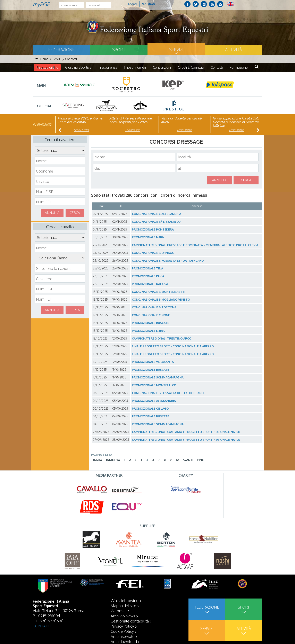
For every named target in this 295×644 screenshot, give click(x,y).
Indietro (113, 460)
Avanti (188, 460)
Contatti (217, 67)
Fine (200, 460)
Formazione (239, 67)
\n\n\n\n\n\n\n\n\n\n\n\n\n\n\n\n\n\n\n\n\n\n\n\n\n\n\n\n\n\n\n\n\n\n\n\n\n (60, 258)
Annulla (52, 213)
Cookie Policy (122, 631)
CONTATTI (42, 626)
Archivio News (123, 616)
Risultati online (47, 67)
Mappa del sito (123, 605)
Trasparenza (108, 67)
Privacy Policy (122, 626)
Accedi (133, 4)
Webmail (119, 611)
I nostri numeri (135, 67)
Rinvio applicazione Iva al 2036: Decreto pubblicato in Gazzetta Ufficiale (236, 122)
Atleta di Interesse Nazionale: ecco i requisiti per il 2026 (131, 120)
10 (177, 460)
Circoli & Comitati (191, 67)
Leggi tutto (81, 130)
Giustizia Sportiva (78, 67)
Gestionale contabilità (130, 621)
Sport (119, 50)
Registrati (148, 4)
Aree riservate (123, 636)
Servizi (176, 50)
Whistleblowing (125, 600)
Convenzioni (162, 67)
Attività (234, 50)
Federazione (61, 50)
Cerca (75, 213)
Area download (124, 641)
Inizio (98, 460)
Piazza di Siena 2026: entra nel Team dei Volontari (80, 120)
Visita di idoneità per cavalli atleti (181, 120)
